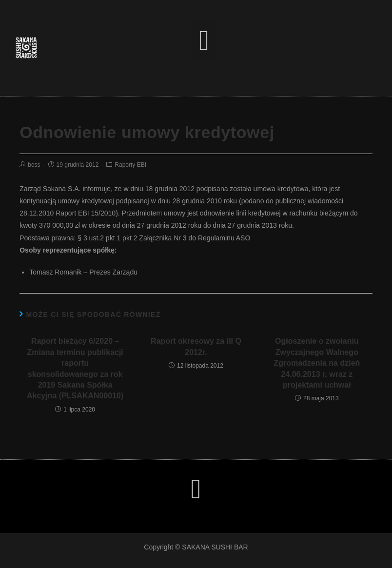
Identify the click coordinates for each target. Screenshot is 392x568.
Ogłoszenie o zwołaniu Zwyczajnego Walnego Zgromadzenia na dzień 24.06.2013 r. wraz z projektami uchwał (317, 363)
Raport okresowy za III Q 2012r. (196, 346)
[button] (204, 40)
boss (34, 165)
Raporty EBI (130, 165)
